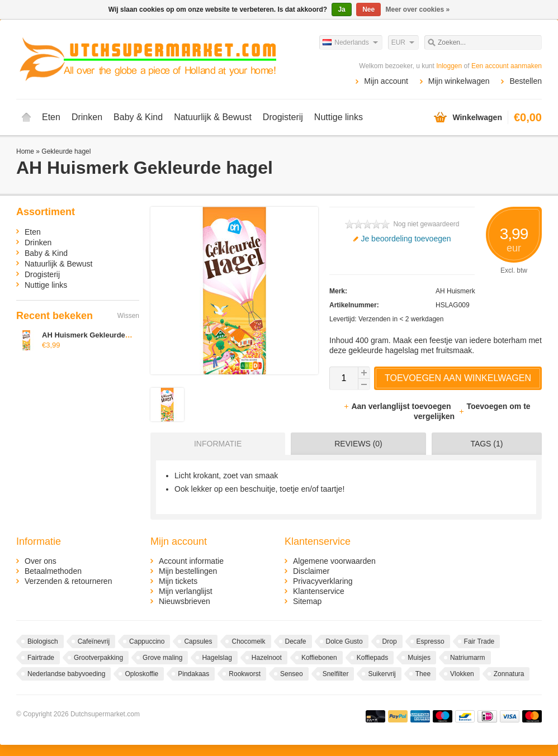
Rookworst (245, 674)
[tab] (215, 444)
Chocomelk (248, 641)
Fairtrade (41, 658)
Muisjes (419, 658)
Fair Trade (479, 641)
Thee (423, 674)
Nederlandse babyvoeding (66, 674)
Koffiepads (373, 658)
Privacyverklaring (323, 581)
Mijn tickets (178, 581)
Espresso (431, 641)
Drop (390, 641)
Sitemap (307, 601)
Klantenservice (319, 591)
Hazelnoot (267, 658)
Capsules (198, 641)
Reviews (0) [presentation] (358, 444)
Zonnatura (509, 674)
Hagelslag (217, 658)
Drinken (87, 117)
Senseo (292, 674)
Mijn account (386, 81)
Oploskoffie (141, 674)
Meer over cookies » (418, 9)
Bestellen (526, 81)
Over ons (41, 561)
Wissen (128, 316)
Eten (51, 117)
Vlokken (462, 674)
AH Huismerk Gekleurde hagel (94, 335)
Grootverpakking (98, 658)
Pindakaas (193, 674)
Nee (368, 9)
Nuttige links (339, 117)
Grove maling (162, 658)
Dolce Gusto (344, 641)
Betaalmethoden (53, 571)
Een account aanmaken (507, 66)
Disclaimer (311, 571)
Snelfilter (336, 674)
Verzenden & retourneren (68, 581)
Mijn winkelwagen (459, 81)
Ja (341, 9)
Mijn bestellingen (188, 571)
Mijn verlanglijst (186, 591)
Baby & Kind (138, 117)
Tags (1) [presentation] (486, 444)
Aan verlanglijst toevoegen (398, 406)
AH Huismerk (455, 291)
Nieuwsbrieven (185, 601)
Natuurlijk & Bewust (213, 117)
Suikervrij (382, 674)
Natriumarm (468, 658)
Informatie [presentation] (218, 444)
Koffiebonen (319, 658)
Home (26, 117)
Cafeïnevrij (94, 641)
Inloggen (449, 66)
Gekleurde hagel (66, 151)
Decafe (296, 641)
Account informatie (191, 561)
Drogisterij (283, 117)
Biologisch (43, 641)
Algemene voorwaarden (334, 561)
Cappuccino (147, 641)
